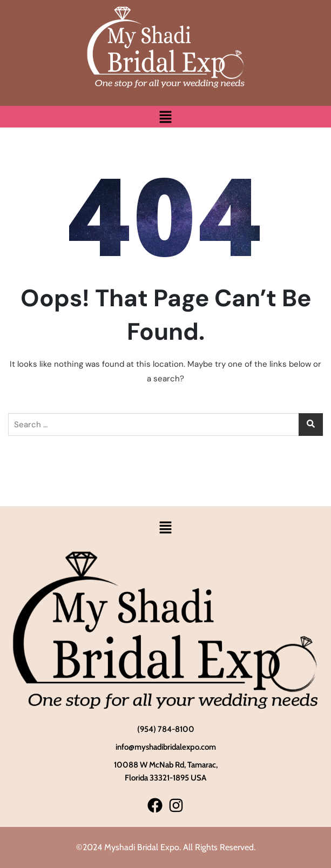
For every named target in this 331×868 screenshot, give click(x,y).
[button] (165, 117)
